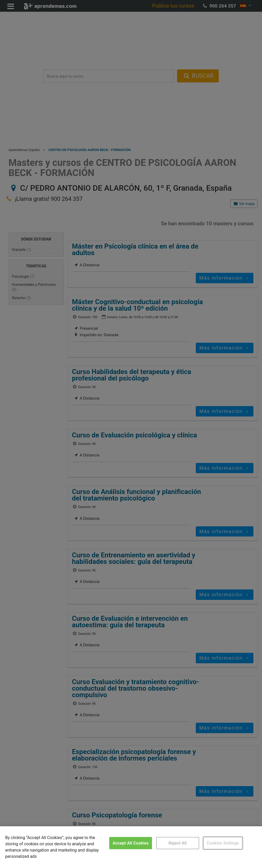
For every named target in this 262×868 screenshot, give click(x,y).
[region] (131, 847)
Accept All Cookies (131, 843)
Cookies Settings (223, 843)
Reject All (178, 843)
